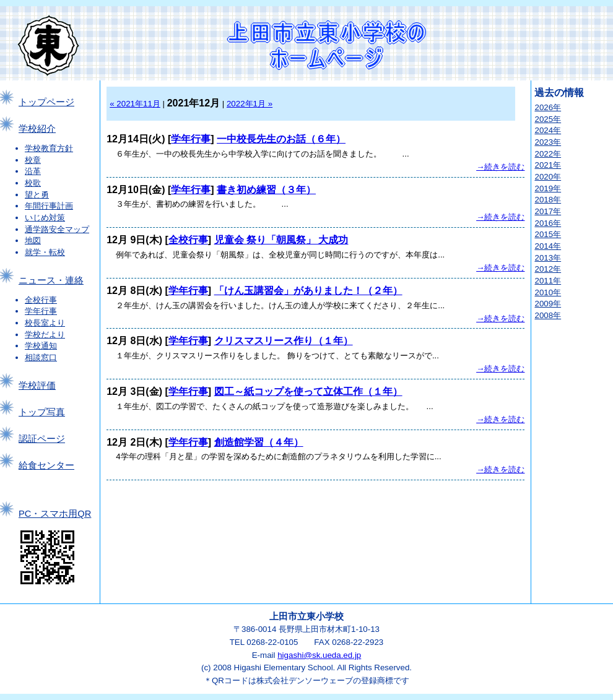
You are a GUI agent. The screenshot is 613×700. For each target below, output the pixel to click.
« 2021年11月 (135, 104)
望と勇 (37, 195)
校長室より (45, 323)
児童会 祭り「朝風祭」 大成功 (281, 240)
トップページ (46, 102)
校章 (33, 160)
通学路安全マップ (57, 229)
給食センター (46, 465)
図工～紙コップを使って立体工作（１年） (308, 391)
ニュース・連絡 (51, 280)
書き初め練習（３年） (266, 190)
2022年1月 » (250, 104)
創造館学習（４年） (259, 442)
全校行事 (41, 300)
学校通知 (41, 346)
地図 (33, 240)
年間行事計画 (49, 206)
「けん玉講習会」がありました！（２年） (308, 291)
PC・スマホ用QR (55, 514)
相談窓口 (41, 357)
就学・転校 (45, 252)
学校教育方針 (49, 148)
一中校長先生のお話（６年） (281, 139)
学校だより (45, 335)
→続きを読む (500, 167)
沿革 (33, 171)
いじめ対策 (45, 218)
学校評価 (37, 386)
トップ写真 (42, 412)
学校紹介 (37, 129)
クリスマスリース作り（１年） (284, 341)
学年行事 (41, 311)
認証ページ (42, 439)
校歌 (33, 183)
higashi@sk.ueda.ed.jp (319, 655)
